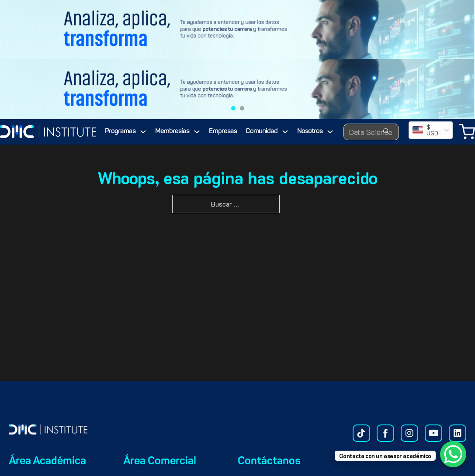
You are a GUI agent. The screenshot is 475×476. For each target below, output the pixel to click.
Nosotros (310, 132)
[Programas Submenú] (143, 132)
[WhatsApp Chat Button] (453, 454)
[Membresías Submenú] (197, 132)
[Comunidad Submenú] (285, 132)
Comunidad (262, 132)
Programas (120, 132)
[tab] (233, 108)
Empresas (223, 132)
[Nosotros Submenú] (330, 132)
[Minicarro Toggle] (467, 132)
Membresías (172, 132)
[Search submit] (386, 132)
